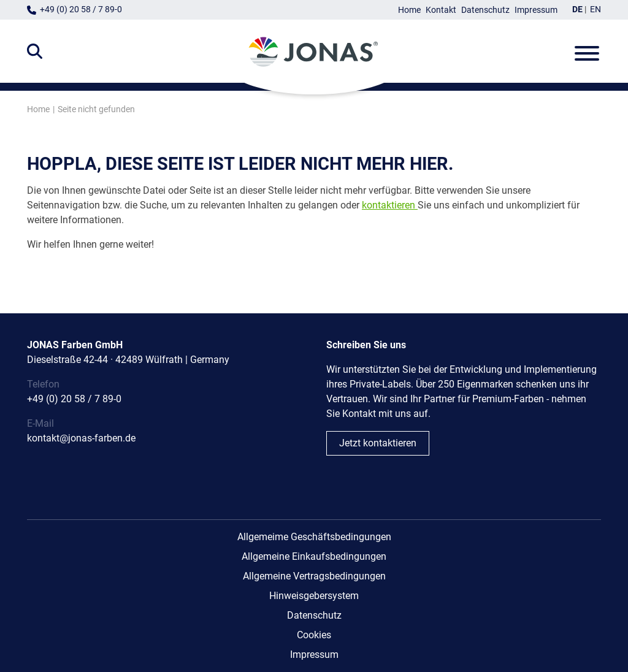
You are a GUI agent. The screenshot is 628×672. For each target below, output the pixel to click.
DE (577, 10)
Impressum (536, 10)
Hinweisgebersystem (314, 596)
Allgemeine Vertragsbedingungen (314, 576)
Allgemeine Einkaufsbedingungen (314, 556)
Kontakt (441, 10)
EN (595, 10)
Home (409, 10)
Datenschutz (485, 10)
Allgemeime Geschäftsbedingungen (314, 537)
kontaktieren (389, 205)
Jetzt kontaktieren (378, 443)
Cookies (314, 635)
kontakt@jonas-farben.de (81, 438)
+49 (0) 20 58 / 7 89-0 (81, 10)
